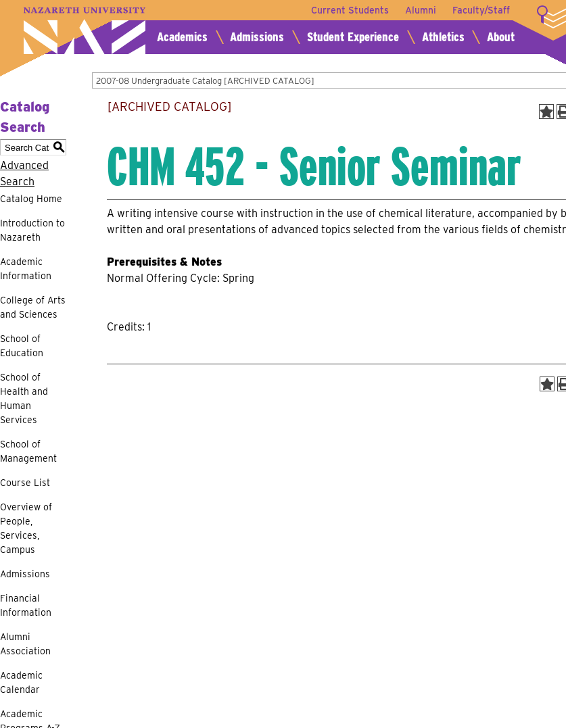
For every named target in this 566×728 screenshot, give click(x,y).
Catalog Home (31, 199)
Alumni (421, 10)
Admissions (257, 37)
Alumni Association (25, 644)
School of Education (22, 346)
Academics (182, 37)
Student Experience (353, 37)
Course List (25, 483)
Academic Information (26, 269)
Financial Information (26, 605)
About (501, 37)
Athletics (443, 37)
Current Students (350, 10)
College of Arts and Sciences (33, 307)
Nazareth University (85, 31)
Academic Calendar (21, 682)
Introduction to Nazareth (32, 230)
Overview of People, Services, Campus (26, 528)
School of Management (28, 451)
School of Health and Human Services (24, 398)
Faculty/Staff (481, 10)
